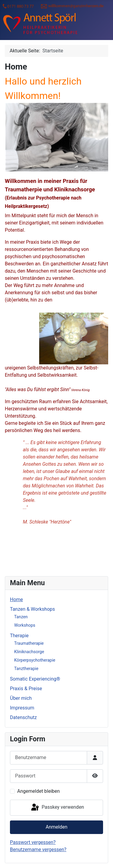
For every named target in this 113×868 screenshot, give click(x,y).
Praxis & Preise (26, 689)
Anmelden (56, 827)
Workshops (25, 625)
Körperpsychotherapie (35, 660)
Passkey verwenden (57, 808)
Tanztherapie (26, 669)
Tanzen (21, 617)
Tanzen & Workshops (32, 609)
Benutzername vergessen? (38, 849)
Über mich (21, 698)
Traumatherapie (29, 643)
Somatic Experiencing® (35, 679)
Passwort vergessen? (33, 842)
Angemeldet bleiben (38, 791)
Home (16, 599)
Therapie (19, 636)
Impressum (22, 708)
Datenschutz (23, 717)
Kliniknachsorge (29, 652)
